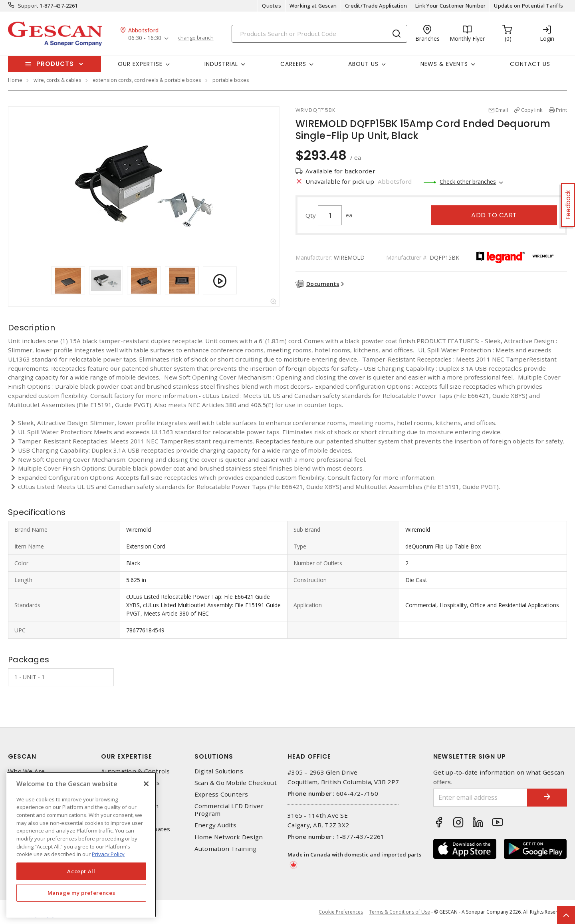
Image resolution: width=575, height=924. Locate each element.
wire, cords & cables (57, 80)
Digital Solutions (219, 771)
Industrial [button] (221, 64)
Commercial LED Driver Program (229, 810)
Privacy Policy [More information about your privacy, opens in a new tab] (108, 854)
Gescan (22, 756)
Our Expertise (127, 756)
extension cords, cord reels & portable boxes (147, 80)
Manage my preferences (81, 893)
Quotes (272, 6)
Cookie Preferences (341, 912)
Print (561, 110)
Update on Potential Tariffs (528, 6)
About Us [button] (363, 64)
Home (15, 80)
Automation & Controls (135, 771)
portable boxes (231, 80)
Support (28, 6)
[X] (146, 784)
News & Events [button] (444, 64)
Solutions (214, 756)
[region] (81, 845)
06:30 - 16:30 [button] (145, 38)
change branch (196, 38)
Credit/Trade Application (376, 6)
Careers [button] (293, 64)
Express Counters (221, 794)
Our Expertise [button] (140, 64)
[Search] (319, 34)
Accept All (81, 871)
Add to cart (494, 215)
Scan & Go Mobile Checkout (236, 783)
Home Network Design (229, 837)
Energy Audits (215, 825)
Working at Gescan (313, 6)
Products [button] (55, 64)
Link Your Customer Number (450, 6)
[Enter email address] (480, 798)
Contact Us (530, 64)
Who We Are (27, 771)
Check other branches (468, 182)
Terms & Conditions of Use (400, 912)
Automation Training (226, 849)
